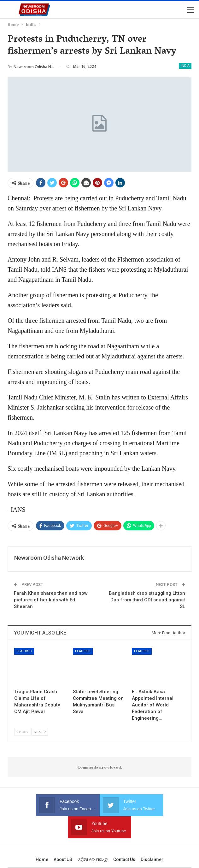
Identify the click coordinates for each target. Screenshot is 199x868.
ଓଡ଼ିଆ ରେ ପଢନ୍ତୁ (93, 837)
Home (42, 837)
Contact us (124, 837)
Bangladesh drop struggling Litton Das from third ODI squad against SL (147, 600)
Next (40, 732)
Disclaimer (152, 837)
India (185, 66)
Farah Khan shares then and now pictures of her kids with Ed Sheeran (51, 600)
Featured (24, 651)
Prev (23, 732)
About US (63, 837)
